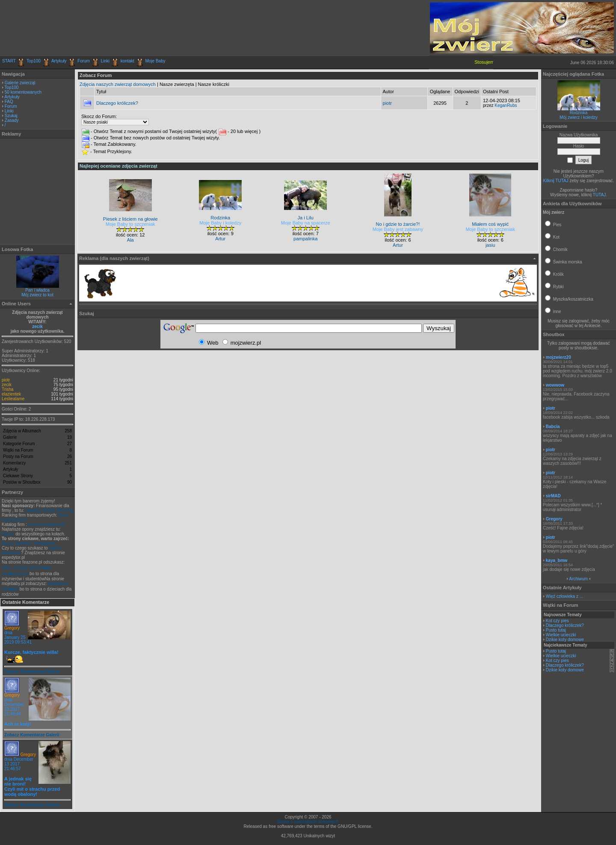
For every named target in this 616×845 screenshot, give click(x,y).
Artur (220, 239)
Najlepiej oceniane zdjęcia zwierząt (118, 166)
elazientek (11, 394)
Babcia (553, 427)
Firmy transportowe (47, 524)
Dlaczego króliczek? (117, 103)
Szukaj (11, 116)
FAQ (9, 102)
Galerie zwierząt (20, 83)
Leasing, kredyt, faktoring (49, 510)
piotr (6, 380)
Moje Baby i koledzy (220, 223)
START (9, 61)
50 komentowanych (23, 92)
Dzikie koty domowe (565, 640)
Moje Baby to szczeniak (130, 224)
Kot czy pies (557, 621)
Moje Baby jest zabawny (398, 229)
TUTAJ (599, 195)
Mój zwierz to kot (37, 295)
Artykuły (59, 61)
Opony (8, 534)
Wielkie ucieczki (561, 635)
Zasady (12, 120)
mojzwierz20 (558, 357)
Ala (130, 240)
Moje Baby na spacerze (306, 223)
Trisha (7, 389)
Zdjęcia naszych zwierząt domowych (118, 84)
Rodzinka (579, 113)
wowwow (555, 385)
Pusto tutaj (556, 630)
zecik (37, 326)
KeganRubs (506, 105)
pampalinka (305, 239)
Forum (84, 61)
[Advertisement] (102, 28)
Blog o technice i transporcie (29, 543)
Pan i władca (37, 290)
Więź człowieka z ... (564, 596)
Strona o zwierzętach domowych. (308, 822)
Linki (105, 61)
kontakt (127, 61)
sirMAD (553, 496)
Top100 (34, 61)
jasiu (490, 245)
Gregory (12, 628)
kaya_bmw (557, 560)
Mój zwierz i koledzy (579, 117)
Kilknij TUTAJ (556, 181)
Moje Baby (155, 61)
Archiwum (578, 579)
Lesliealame (13, 399)
